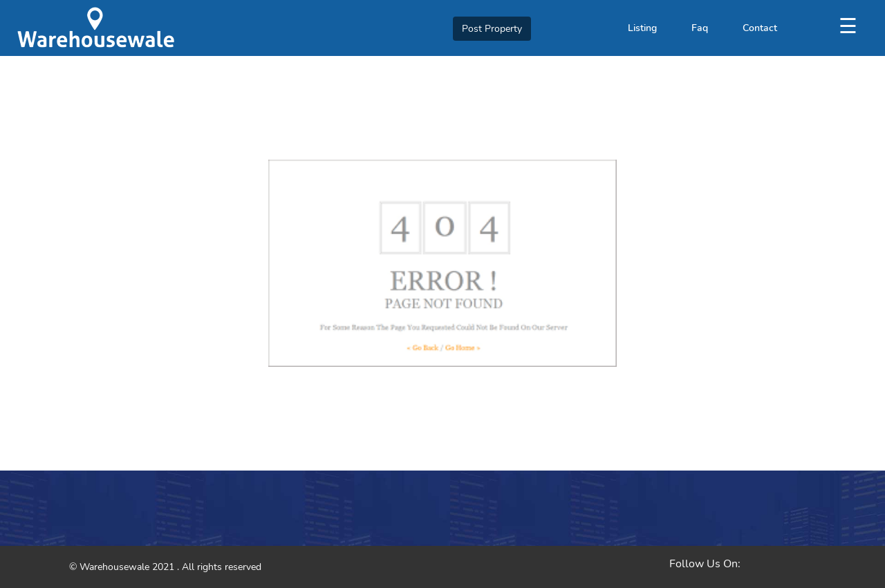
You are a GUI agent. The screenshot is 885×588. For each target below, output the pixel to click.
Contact (760, 28)
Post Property (492, 29)
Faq (700, 28)
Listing (642, 28)
